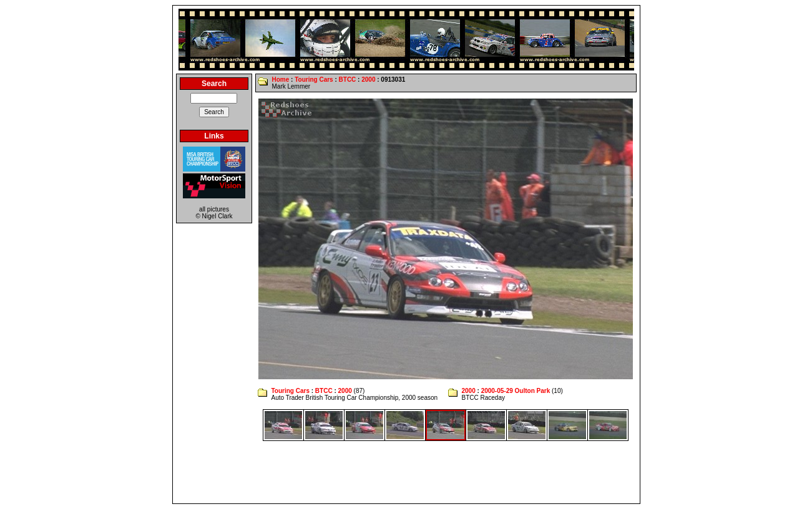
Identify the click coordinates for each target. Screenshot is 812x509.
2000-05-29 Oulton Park (516, 391)
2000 (368, 80)
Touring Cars (314, 80)
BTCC (348, 80)
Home (280, 80)
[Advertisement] (406, 472)
